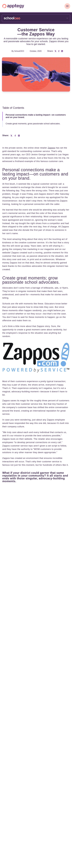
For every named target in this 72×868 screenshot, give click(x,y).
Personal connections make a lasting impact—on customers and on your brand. (36, 116)
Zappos (51, 148)
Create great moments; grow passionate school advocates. (33, 124)
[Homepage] (13, 6)
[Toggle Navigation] (67, 6)
